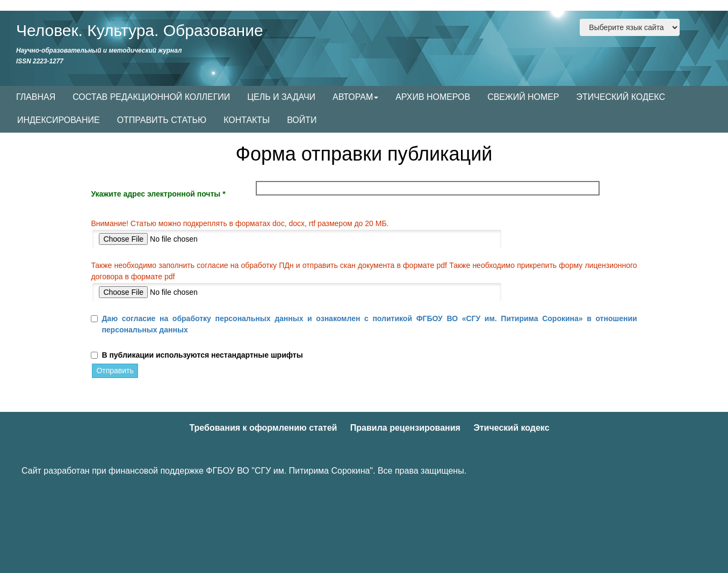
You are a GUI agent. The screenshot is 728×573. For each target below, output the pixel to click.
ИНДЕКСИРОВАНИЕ (59, 120)
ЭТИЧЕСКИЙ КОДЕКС (621, 97)
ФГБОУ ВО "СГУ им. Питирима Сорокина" (289, 471)
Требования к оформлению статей (263, 428)
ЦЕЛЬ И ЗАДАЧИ (281, 97)
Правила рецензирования (405, 428)
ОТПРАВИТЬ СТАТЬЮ (162, 120)
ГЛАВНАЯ (36, 97)
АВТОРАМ (355, 97)
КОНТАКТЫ (247, 120)
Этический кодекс (511, 428)
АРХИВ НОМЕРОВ (433, 97)
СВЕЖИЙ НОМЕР (523, 97)
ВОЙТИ (302, 120)
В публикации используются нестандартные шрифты (202, 355)
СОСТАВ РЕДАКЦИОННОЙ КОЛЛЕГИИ (151, 97)
